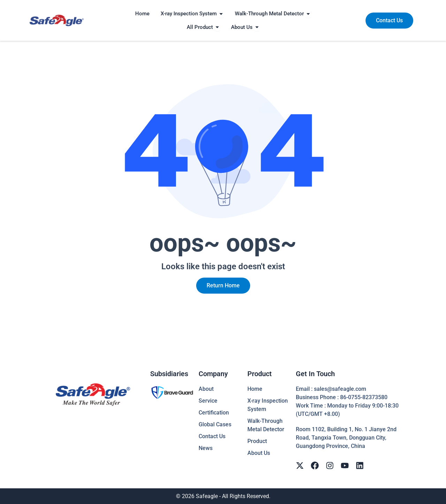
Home (255, 389)
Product (257, 441)
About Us (259, 453)
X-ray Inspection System (268, 405)
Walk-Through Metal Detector (266, 425)
